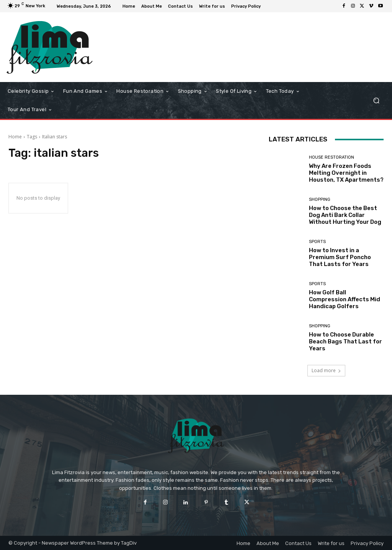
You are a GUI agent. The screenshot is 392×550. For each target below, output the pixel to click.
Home (15, 137)
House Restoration (332, 157)
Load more (326, 370)
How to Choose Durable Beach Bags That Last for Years (345, 341)
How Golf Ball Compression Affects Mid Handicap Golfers (345, 299)
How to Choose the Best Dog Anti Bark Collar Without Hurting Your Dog (345, 215)
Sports (317, 242)
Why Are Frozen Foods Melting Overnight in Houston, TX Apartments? (346, 173)
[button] (376, 101)
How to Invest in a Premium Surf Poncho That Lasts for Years (340, 257)
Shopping (320, 199)
